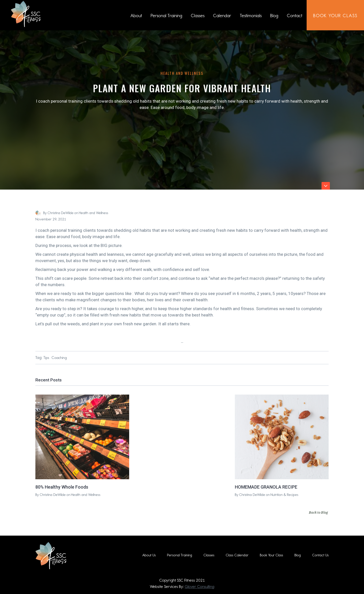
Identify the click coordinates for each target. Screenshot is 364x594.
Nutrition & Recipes (284, 495)
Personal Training (166, 16)
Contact (295, 16)
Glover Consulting (200, 587)
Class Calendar (237, 555)
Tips (46, 358)
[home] (26, 14)
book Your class (335, 16)
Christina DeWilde (61, 213)
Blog (274, 16)
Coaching (59, 358)
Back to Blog (318, 512)
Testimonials (251, 16)
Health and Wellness (182, 73)
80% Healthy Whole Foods (62, 487)
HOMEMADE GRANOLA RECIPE (266, 487)
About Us (149, 555)
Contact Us (320, 555)
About (136, 16)
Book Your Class (271, 555)
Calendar (222, 16)
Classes (198, 16)
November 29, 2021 (51, 219)
